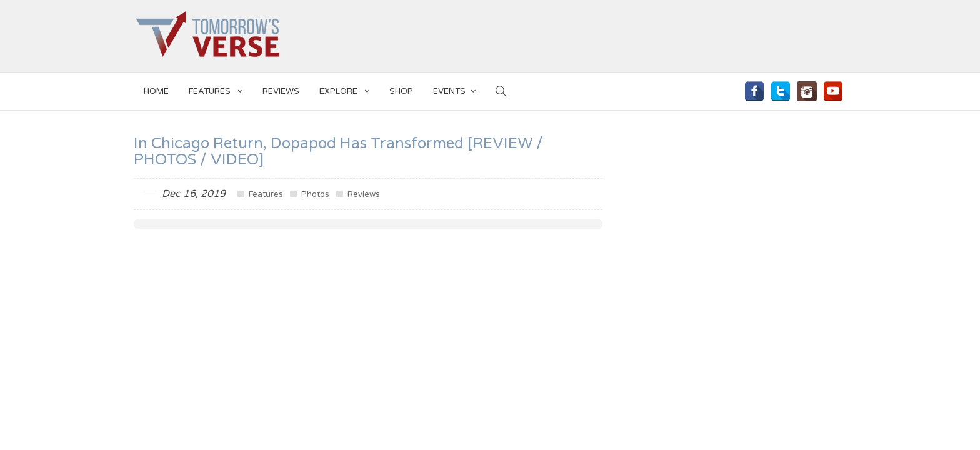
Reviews (281, 91)
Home (156, 91)
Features (216, 89)
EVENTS (454, 89)
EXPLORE (344, 89)
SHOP (401, 91)
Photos (310, 194)
